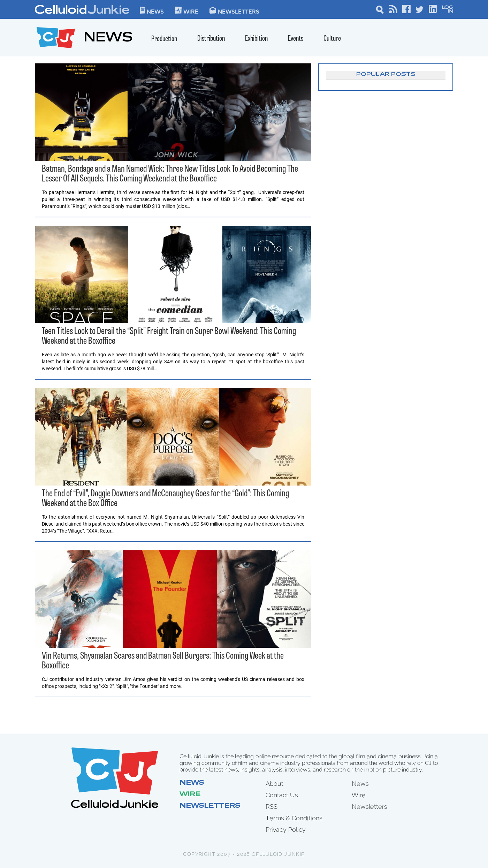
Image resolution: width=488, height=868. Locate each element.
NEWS (108, 38)
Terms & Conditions (294, 818)
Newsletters (234, 10)
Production (164, 39)
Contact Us (282, 795)
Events (296, 39)
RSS (272, 807)
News (152, 10)
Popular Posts (386, 75)
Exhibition (256, 39)
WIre (187, 10)
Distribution (211, 39)
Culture (332, 39)
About (274, 784)
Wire (190, 795)
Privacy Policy (286, 830)
